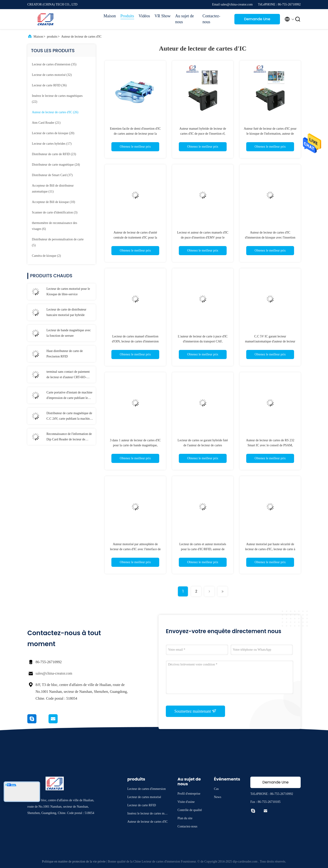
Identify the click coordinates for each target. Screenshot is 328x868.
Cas (216, 789)
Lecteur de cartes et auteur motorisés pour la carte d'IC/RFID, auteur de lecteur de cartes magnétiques (203, 549)
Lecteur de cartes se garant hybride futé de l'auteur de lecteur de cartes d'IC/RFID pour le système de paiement (203, 445)
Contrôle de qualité (190, 810)
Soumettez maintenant (196, 711)
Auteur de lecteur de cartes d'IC (81, 37)
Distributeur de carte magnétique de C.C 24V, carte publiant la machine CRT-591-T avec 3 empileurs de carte (69, 416)
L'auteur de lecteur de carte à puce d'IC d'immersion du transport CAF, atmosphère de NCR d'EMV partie (203, 341)
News (218, 797)
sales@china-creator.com (54, 673)
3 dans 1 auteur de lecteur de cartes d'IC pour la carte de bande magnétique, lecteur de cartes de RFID (135, 445)
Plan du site (185, 818)
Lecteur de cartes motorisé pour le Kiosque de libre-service (68, 291)
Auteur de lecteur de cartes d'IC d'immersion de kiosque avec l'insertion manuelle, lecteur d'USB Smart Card (270, 238)
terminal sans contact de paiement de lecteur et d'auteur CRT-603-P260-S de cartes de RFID (68, 375)
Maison (110, 16)
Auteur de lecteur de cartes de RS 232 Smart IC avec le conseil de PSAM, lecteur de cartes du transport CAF (270, 445)
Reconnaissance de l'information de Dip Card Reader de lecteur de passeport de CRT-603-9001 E (69, 437)
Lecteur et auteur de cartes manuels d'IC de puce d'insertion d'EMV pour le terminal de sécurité (203, 238)
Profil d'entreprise (189, 794)
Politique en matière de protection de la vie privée (74, 862)
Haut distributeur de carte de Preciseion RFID (65, 354)
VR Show (163, 16)
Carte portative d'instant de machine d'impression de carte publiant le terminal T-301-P (69, 396)
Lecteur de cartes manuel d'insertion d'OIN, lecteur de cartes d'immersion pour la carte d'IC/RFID (135, 341)
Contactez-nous (211, 19)
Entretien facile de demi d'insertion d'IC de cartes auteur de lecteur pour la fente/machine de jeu (135, 134)
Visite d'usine (186, 802)
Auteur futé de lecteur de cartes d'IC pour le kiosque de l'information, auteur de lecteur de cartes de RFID (270, 134)
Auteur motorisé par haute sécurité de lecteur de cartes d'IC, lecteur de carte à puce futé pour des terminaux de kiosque (270, 549)
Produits (127, 16)
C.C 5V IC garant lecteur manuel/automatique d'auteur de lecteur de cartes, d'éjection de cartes (270, 341)
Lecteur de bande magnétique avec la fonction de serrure (69, 333)
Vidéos (144, 16)
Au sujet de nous (184, 19)
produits (52, 37)
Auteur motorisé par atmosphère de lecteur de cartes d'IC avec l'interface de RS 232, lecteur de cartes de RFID (135, 549)
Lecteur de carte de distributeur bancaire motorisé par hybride (66, 312)
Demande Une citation (257, 20)
